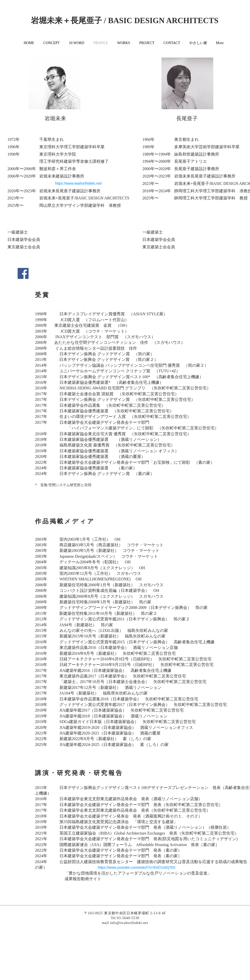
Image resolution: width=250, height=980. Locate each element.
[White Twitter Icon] (211, 945)
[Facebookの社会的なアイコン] (23, 273)
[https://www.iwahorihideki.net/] (78, 183)
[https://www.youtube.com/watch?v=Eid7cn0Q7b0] (136, 868)
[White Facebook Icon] (204, 945)
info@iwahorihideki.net (129, 923)
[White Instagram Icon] (218, 945)
